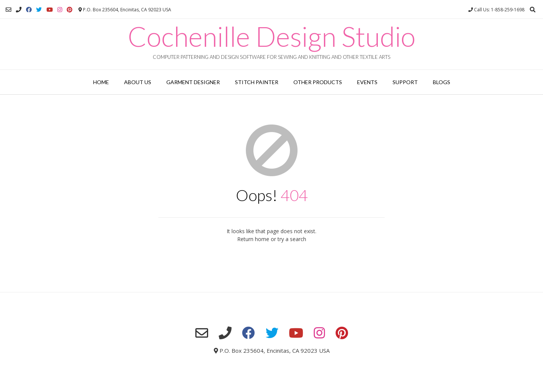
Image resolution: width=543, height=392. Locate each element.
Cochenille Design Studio (272, 36)
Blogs (442, 82)
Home (101, 82)
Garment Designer (193, 82)
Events (367, 82)
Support (405, 82)
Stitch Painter (257, 82)
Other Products (318, 82)
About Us (138, 82)
